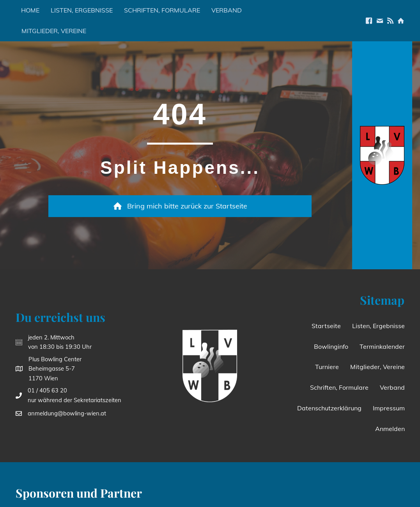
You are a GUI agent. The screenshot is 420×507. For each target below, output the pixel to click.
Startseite (326, 326)
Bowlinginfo (331, 346)
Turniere (327, 367)
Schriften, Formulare (162, 10)
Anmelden (390, 429)
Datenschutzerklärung (329, 408)
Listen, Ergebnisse (82, 10)
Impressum (389, 408)
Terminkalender (382, 346)
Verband (227, 10)
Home (30, 10)
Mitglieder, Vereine (54, 31)
